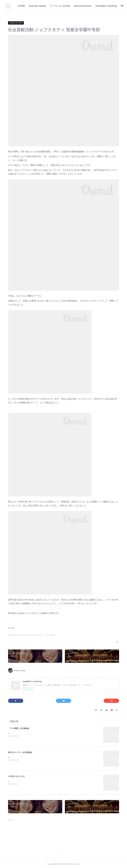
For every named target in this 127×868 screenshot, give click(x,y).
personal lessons (100, 6)
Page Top (63, 853)
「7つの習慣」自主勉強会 (19, 728)
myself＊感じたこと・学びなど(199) (44, 635)
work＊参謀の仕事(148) (15, 635)
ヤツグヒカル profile (77, 6)
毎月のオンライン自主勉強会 (20, 752)
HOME (38, 6)
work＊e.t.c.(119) (28, 635)
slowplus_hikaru (20, 671)
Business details (54, 6)
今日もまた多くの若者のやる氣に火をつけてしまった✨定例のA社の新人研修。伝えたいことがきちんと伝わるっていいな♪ (52, 781)
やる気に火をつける (16, 776)
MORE (116, 6)
